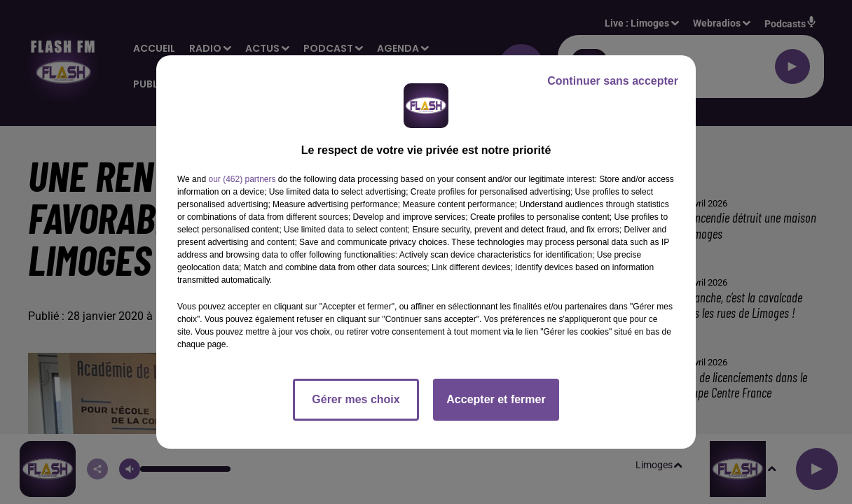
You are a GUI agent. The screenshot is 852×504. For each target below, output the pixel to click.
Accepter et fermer (496, 399)
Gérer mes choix (356, 399)
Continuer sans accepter (613, 81)
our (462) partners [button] (242, 179)
